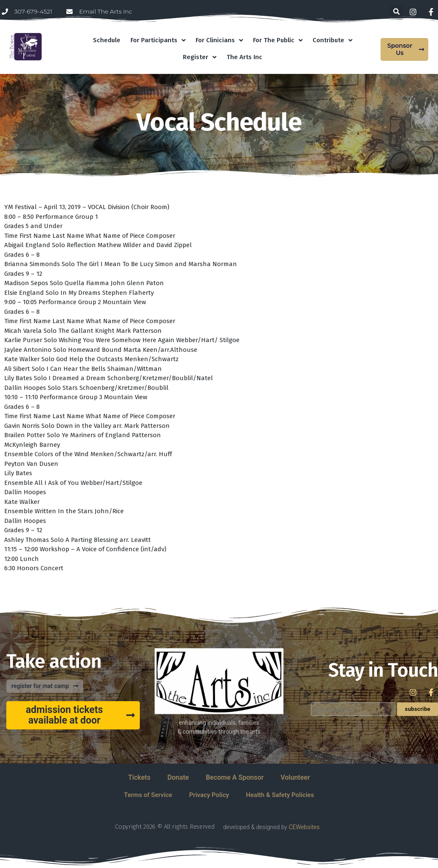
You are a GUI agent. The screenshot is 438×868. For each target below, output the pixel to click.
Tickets (139, 777)
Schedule (107, 40)
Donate (178, 777)
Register (200, 57)
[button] (396, 12)
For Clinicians (219, 40)
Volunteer (295, 777)
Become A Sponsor (235, 777)
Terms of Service (148, 795)
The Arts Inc (244, 57)
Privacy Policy (209, 795)
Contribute (332, 40)
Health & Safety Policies (280, 795)
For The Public (278, 40)
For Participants (158, 40)
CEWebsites (304, 827)
